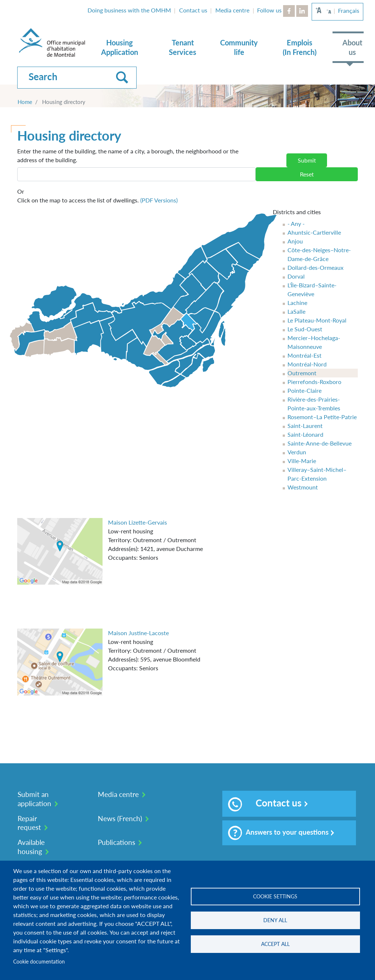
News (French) (120, 818)
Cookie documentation (39, 962)
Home (25, 102)
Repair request (29, 823)
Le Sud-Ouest (305, 329)
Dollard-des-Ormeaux (315, 267)
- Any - (296, 223)
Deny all (275, 920)
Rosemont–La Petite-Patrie (322, 417)
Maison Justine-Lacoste (138, 633)
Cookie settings (275, 897)
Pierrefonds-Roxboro (314, 382)
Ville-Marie (302, 461)
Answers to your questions (278, 833)
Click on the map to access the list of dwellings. (97, 195)
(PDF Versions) (159, 200)
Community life (239, 47)
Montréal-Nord (307, 364)
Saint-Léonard (305, 434)
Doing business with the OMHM (129, 10)
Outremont (302, 373)
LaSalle (296, 311)
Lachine (297, 303)
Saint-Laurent (305, 426)
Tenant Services (183, 47)
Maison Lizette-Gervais (138, 522)
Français (349, 10)
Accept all (275, 944)
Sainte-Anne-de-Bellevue (320, 443)
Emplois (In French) (300, 47)
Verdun (297, 452)
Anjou (295, 241)
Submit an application (34, 799)
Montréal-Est (305, 355)
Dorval (296, 276)
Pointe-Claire (305, 390)
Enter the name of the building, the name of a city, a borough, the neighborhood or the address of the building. (128, 155)
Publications (116, 842)
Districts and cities (297, 212)
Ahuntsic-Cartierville (314, 232)
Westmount (303, 487)
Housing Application (120, 47)
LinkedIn (302, 11)
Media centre (232, 10)
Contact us (193, 10)
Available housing (31, 847)
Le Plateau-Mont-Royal (317, 320)
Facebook (289, 11)
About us (352, 47)
